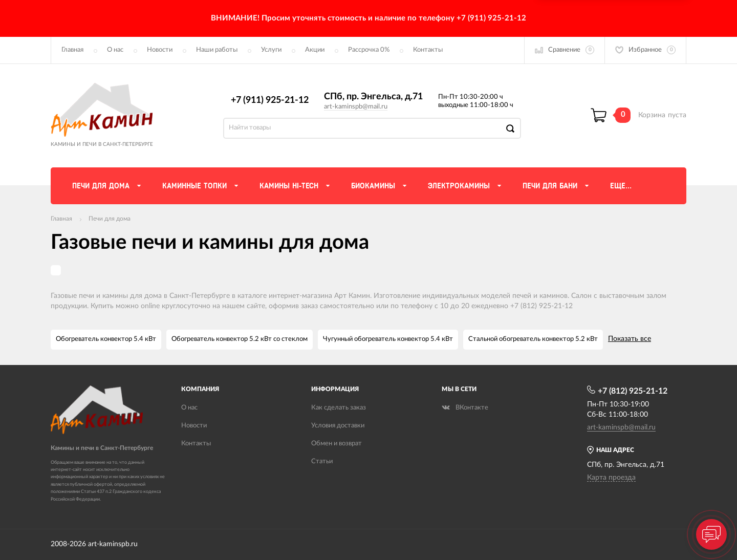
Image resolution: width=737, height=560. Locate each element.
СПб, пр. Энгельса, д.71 (373, 97)
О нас (115, 50)
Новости (160, 50)
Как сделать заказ (339, 408)
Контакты (428, 50)
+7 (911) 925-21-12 (270, 100)
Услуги (271, 50)
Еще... (621, 186)
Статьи (322, 461)
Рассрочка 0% (369, 50)
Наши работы (217, 50)
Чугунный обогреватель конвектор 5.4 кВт (388, 339)
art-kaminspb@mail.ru (356, 107)
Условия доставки (338, 426)
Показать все (630, 339)
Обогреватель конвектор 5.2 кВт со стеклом (240, 339)
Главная (72, 50)
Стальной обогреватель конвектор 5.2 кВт (533, 339)
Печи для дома (110, 219)
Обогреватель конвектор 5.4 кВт (106, 339)
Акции (315, 50)
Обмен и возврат (337, 444)
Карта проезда (611, 478)
